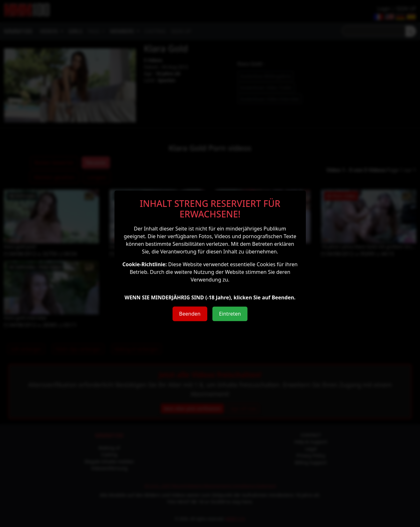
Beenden (190, 314)
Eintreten (230, 314)
